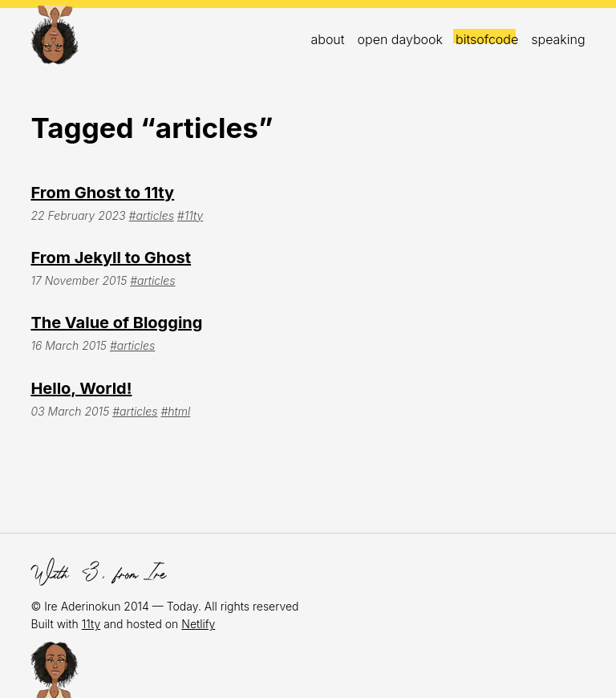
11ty (91, 624)
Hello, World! (81, 388)
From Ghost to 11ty (102, 193)
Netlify (198, 624)
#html (175, 411)
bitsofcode (487, 39)
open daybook (400, 39)
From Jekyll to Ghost (111, 258)
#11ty (190, 215)
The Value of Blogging (116, 323)
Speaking (558, 39)
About (327, 39)
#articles (152, 215)
